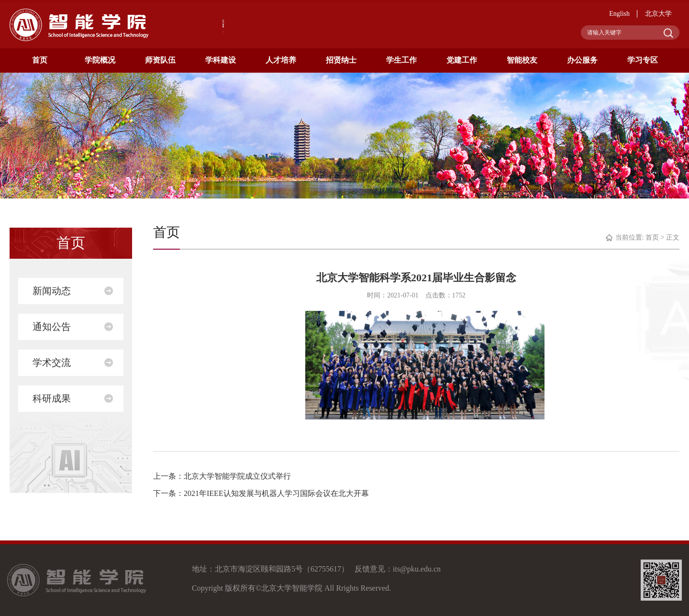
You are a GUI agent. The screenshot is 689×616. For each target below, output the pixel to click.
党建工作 (462, 60)
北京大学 (658, 14)
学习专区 (643, 60)
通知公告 (52, 327)
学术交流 (52, 363)
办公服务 (582, 60)
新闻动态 (52, 291)
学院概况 (100, 60)
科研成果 (52, 398)
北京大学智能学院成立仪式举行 (237, 476)
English (619, 14)
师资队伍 (160, 60)
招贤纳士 (341, 60)
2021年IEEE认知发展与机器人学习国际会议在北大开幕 (276, 493)
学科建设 (221, 60)
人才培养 (281, 60)
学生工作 (401, 60)
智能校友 (522, 60)
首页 (40, 60)
